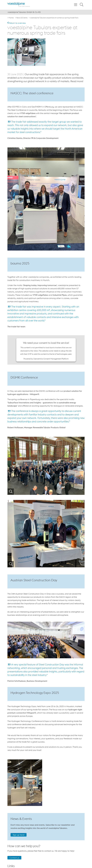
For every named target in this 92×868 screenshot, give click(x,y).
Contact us (14, 858)
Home (11, 18)
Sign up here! (19, 835)
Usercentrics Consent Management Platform (51, 359)
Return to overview (17, 23)
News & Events (22, 18)
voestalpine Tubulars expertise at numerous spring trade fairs (54, 18)
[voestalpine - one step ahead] (19, 5)
